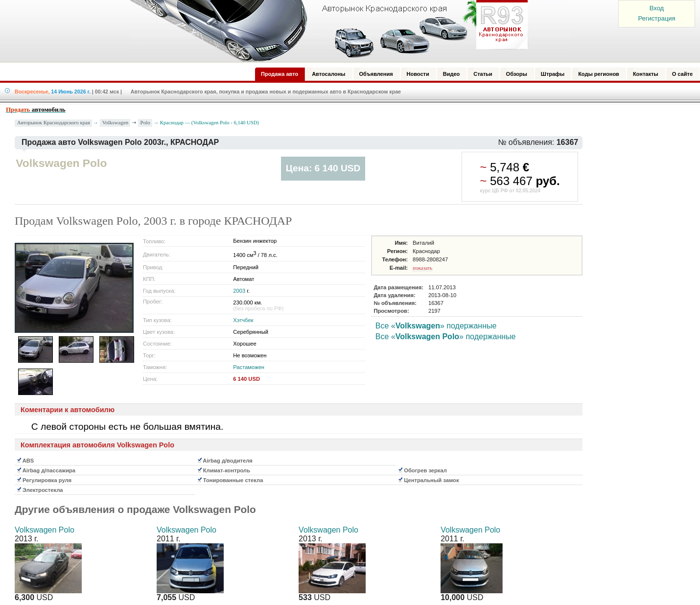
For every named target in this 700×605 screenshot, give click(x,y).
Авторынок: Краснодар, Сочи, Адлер (326, 31)
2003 (239, 291)
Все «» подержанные (436, 326)
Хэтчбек (243, 320)
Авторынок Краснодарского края (54, 123)
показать (422, 268)
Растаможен (249, 367)
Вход (657, 8)
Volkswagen (116, 122)
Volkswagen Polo (45, 530)
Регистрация (657, 18)
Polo (145, 122)
